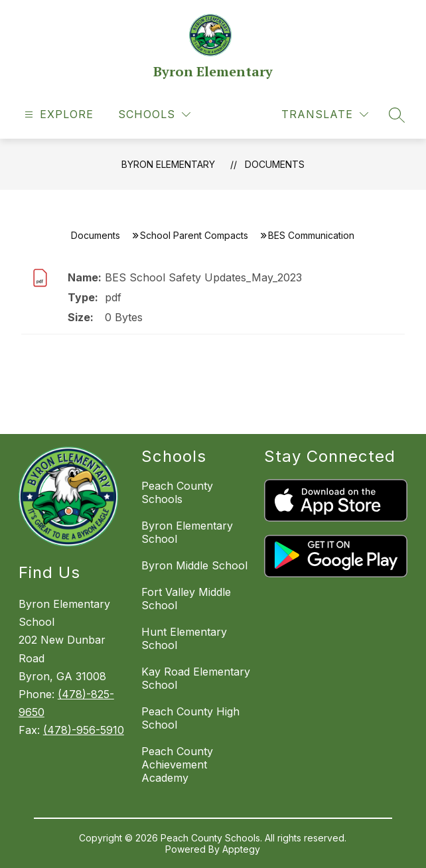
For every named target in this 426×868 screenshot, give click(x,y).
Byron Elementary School (187, 532)
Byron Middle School (194, 565)
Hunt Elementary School (184, 638)
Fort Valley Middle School (186, 599)
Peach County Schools (177, 492)
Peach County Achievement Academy (177, 764)
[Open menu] (57, 114)
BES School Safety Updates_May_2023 (203, 277)
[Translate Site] (325, 114)
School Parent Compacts (194, 235)
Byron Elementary (168, 164)
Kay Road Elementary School (196, 678)
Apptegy (241, 849)
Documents (275, 164)
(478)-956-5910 (84, 730)
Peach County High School (190, 718)
